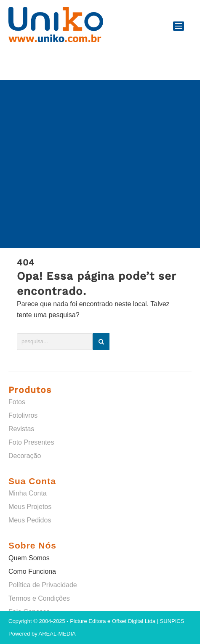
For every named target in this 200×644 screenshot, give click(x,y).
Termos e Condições (39, 598)
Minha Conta (28, 493)
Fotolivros (23, 415)
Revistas (21, 429)
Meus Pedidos (30, 520)
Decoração (25, 456)
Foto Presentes (31, 442)
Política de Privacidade (43, 585)
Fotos (17, 402)
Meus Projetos (30, 507)
